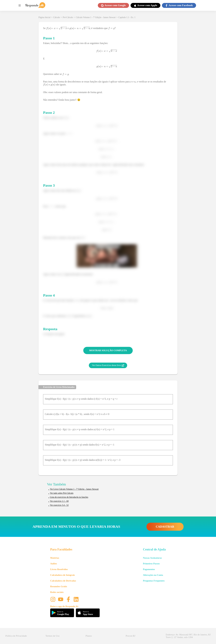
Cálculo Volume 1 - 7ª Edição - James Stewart (96, 17)
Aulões (54, 564)
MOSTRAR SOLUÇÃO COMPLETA (108, 350)
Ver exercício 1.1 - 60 (59, 501)
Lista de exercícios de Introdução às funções (69, 497)
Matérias (55, 558)
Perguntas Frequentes (154, 581)
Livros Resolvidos (59, 569)
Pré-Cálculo (68, 17)
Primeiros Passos (151, 564)
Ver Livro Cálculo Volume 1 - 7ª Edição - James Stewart (74, 489)
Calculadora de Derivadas (63, 581)
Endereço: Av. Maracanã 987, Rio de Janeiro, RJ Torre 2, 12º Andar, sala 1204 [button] (188, 636)
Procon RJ (130, 636)
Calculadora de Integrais (62, 575)
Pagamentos (149, 569)
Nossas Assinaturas (152, 558)
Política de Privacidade (16, 636)
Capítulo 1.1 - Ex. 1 (127, 17)
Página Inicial (44, 17)
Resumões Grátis (59, 586)
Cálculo (57, 17)
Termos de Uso (52, 636)
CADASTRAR (165, 527)
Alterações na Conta (153, 575)
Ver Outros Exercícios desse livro (108, 365)
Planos (89, 636)
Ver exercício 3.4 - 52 (59, 505)
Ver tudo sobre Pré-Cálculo (62, 493)
